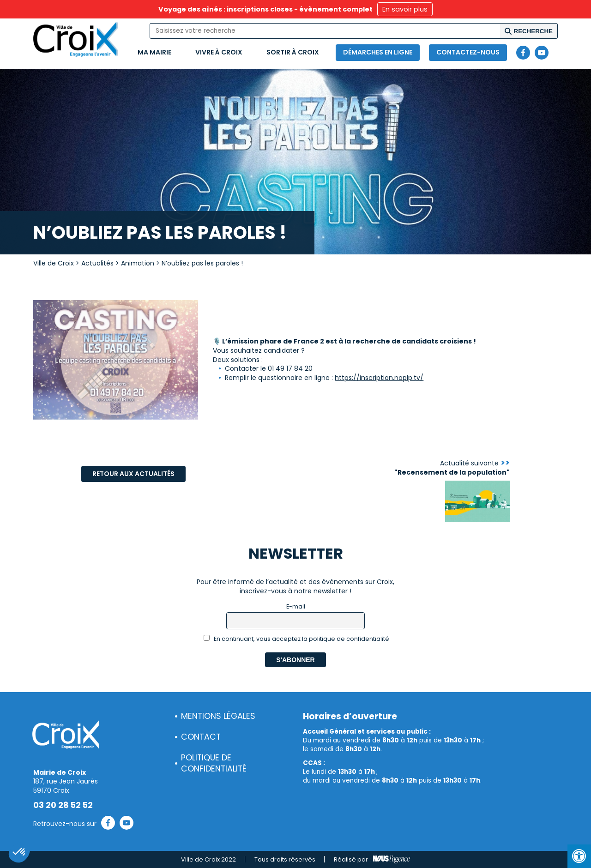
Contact (201, 737)
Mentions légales (218, 716)
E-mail (296, 606)
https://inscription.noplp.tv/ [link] (379, 378)
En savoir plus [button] (405, 9)
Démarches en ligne (378, 52)
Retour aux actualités (133, 474)
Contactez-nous (468, 52)
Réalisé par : (372, 860)
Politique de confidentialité (214, 763)
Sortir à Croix (293, 52)
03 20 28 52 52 (63, 805)
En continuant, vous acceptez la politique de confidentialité (297, 639)
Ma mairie (154, 52)
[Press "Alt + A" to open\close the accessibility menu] (579, 856)
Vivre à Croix (219, 52)
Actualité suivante (452, 468)
